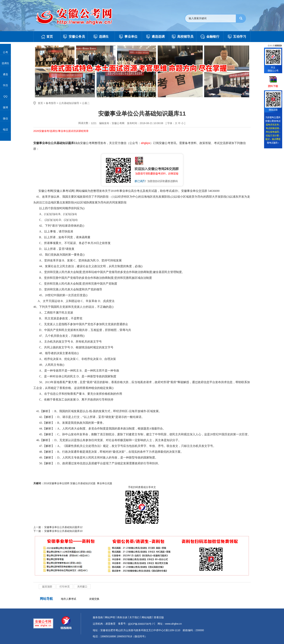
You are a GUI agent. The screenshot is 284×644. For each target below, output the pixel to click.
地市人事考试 (68, 599)
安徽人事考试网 (64, 191)
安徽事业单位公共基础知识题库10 (63, 531)
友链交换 (94, 599)
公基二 (86, 103)
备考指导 (51, 103)
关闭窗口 (82, 587)
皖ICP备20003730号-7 (141, 624)
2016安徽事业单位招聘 (56, 483)
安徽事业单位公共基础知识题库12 (63, 527)
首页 (40, 103)
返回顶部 (47, 587)
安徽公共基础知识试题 (83, 483)
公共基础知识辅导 (69, 103)
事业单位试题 (105, 483)
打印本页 (65, 587)
